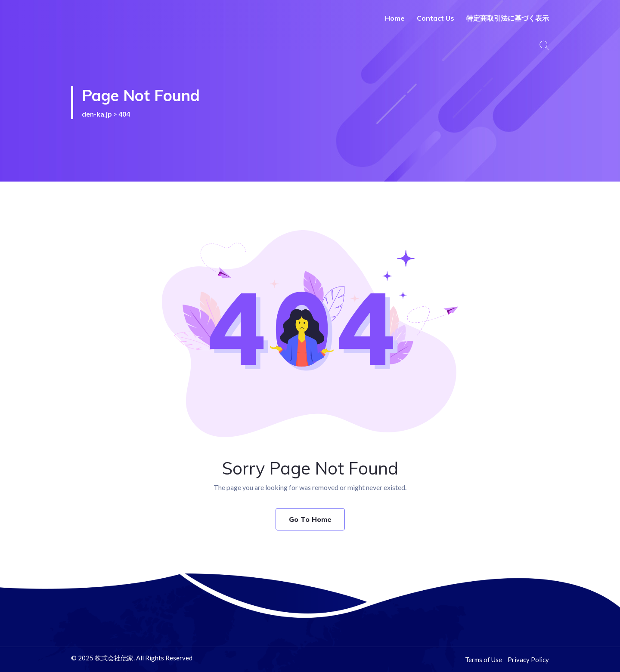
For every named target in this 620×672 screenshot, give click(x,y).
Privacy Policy (528, 660)
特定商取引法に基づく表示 (508, 18)
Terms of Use (484, 660)
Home (395, 18)
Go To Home (310, 519)
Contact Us (436, 18)
